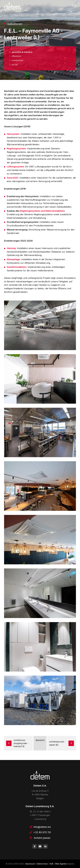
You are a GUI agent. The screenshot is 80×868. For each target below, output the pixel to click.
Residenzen (17, 60)
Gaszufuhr (12, 178)
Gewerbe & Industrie (22, 52)
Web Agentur (61, 864)
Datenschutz (42, 864)
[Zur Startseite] (12, 6)
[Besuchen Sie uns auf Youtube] (40, 846)
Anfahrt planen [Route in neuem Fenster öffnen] (42, 838)
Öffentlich (16, 56)
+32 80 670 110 (42, 832)
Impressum (30, 864)
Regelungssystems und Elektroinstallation (42, 211)
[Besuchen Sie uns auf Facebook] (35, 846)
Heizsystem (13, 134)
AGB (51, 864)
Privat (15, 65)
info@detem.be (42, 827)
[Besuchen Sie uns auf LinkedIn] (45, 846)
